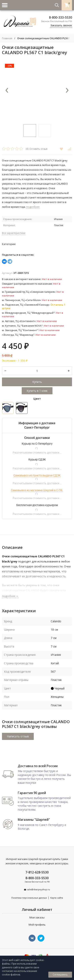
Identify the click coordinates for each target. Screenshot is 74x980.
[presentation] (7, 91)
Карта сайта (57, 898)
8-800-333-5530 (60, 17)
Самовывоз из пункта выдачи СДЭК (37, 475)
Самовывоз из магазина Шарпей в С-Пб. (37, 490)
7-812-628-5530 (37, 872)
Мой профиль (37, 925)
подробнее (10, 596)
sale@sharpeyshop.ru (38, 889)
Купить (37, 382)
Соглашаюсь (60, 975)
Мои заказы (37, 917)
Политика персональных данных (29, 898)
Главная (7, 38)
